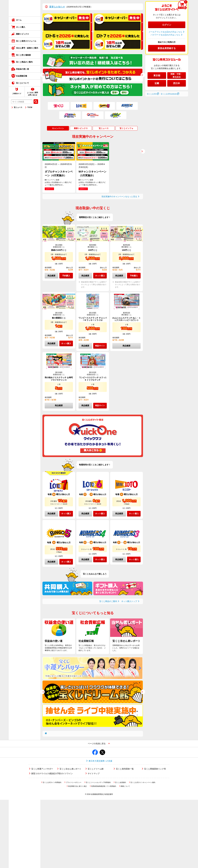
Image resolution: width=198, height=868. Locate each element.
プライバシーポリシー (74, 782)
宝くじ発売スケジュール (26, 41)
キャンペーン (58, 128)
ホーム (19, 20)
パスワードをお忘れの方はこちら (165, 35)
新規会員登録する (167, 48)
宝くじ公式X (152, 94)
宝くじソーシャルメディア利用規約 (98, 782)
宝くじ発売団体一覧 (125, 769)
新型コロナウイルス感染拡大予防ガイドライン (52, 773)
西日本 (177, 83)
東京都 (157, 76)
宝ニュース (18, 107)
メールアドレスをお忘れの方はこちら (165, 32)
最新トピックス (22, 34)
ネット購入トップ (129, 601)
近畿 (157, 83)
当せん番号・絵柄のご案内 (27, 48)
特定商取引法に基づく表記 (77, 786)
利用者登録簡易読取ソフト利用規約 (104, 786)
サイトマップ (94, 773)
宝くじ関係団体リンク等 (155, 769)
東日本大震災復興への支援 (100, 761)
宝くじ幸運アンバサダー (42, 769)
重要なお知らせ (57, 7)
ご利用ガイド (17, 94)
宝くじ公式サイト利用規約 (52, 782)
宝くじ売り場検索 (23, 55)
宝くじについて (22, 83)
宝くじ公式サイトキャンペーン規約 (143, 782)
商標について (125, 786)
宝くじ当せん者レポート (70, 769)
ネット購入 (21, 27)
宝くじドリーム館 (96, 769)
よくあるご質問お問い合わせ (33, 94)
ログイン (167, 25)
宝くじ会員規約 (121, 782)
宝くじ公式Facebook (169, 94)
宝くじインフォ (126, 128)
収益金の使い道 (22, 69)
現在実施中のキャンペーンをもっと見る (119, 197)
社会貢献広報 (22, 76)
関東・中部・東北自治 (177, 76)
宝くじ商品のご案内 (24, 62)
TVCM (30, 107)
